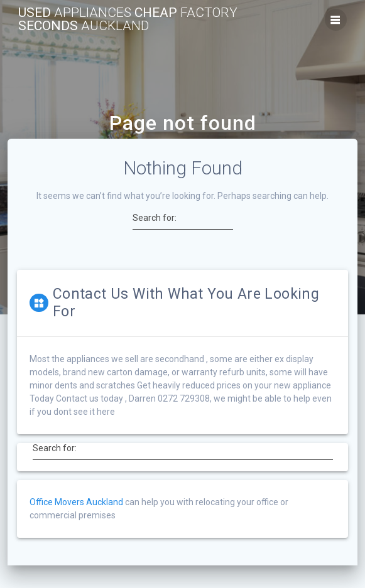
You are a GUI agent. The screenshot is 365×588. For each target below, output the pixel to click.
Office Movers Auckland (76, 502)
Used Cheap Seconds (128, 19)
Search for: (155, 218)
